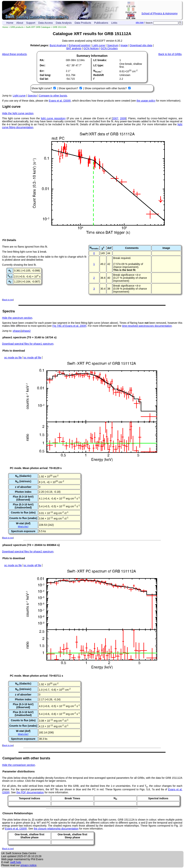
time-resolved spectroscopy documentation (147, 326)
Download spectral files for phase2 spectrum (28, 552)
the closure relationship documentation (56, 829)
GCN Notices (91, 48)
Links (114, 23)
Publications (101, 23)
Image (124, 45)
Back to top (8, 300)
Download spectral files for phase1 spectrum (28, 344)
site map (140, 22)
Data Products (83, 23)
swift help (15, 862)
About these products (14, 54)
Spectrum (113, 45)
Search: (149, 23)
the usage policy (146, 101)
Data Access (46, 23)
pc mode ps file (13, 358)
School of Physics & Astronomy (160, 13)
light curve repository (53, 118)
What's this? (23, 527)
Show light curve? (42, 88)
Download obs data (141, 45)
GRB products (17, 27)
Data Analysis (64, 23)
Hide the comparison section (19, 765)
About (20, 23)
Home (10, 23)
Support (31, 23)
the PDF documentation (30, 792)
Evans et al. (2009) (60, 101)
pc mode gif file (32, 358)
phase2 (26, 331)
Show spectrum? (69, 88)
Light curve (99, 45)
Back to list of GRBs (170, 54)
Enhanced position (79, 45)
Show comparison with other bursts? (106, 88)
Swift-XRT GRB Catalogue (38, 27)
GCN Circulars (109, 48)
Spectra (32, 96)
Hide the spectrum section (17, 318)
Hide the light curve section (18, 113)
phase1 (17, 331)
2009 (123, 118)
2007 (115, 118)
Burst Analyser (58, 45)
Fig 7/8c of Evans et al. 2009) (69, 326)
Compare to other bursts (53, 96)
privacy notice (29, 865)
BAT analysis (74, 48)
